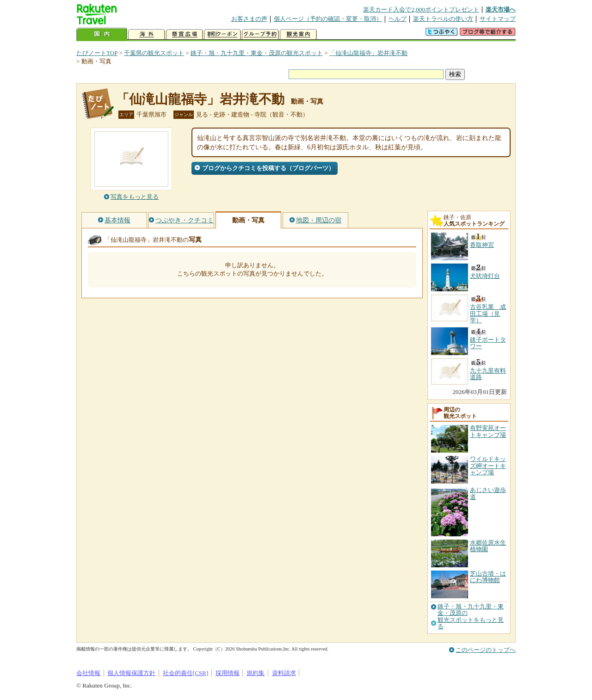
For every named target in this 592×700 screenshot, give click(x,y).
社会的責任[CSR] (186, 673)
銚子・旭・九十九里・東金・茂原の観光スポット (257, 53)
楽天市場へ (501, 9)
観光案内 (298, 34)
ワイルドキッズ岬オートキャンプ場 (488, 466)
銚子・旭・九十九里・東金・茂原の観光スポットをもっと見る (471, 617)
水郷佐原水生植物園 (488, 546)
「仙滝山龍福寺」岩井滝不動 (368, 53)
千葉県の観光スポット (154, 53)
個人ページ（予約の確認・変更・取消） (328, 19)
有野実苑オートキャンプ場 (488, 431)
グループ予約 (260, 34)
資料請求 (284, 673)
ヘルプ (398, 19)
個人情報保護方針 (131, 673)
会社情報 (88, 673)
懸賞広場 (185, 34)
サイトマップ (498, 19)
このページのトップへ (486, 650)
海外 (147, 34)
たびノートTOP (97, 53)
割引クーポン (222, 34)
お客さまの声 (249, 19)
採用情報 (228, 673)
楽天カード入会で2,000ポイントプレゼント (421, 9)
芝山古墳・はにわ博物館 (488, 577)
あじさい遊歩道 (488, 493)
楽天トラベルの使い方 (443, 19)
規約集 (256, 673)
